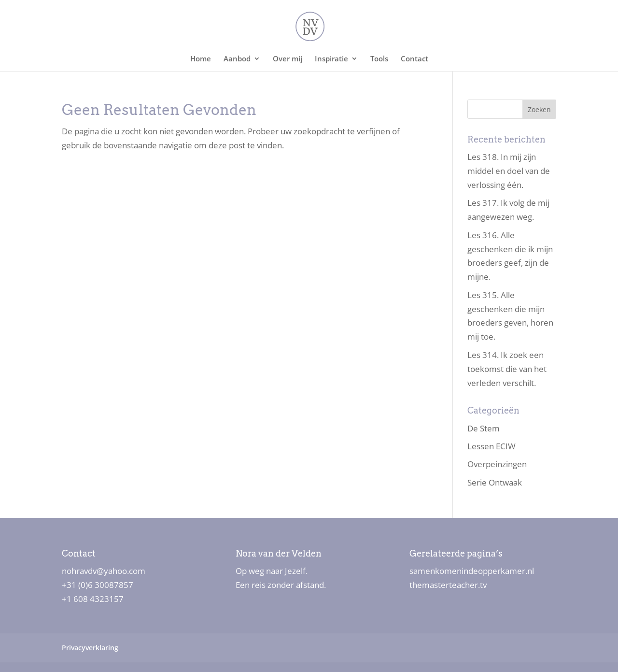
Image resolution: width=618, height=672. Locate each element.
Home (201, 59)
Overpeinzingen (497, 464)
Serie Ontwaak (495, 482)
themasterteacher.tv (448, 585)
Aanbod (237, 59)
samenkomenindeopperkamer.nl (472, 571)
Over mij (288, 59)
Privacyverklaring (90, 648)
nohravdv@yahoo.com (104, 571)
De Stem (484, 428)
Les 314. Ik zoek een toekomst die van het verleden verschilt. (507, 369)
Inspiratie (331, 59)
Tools (379, 59)
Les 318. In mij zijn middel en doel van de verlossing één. (509, 171)
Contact (414, 59)
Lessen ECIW (492, 446)
